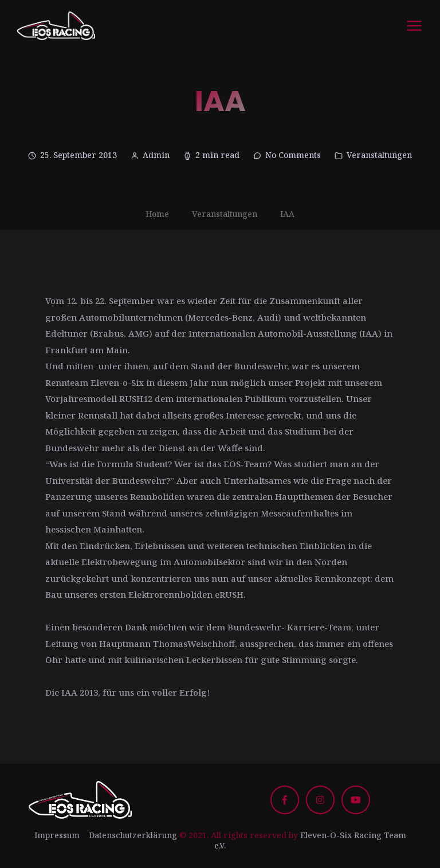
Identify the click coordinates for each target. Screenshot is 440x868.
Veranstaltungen (379, 155)
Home (157, 214)
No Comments (293, 155)
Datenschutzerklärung (133, 835)
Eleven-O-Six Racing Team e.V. (310, 840)
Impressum (57, 835)
